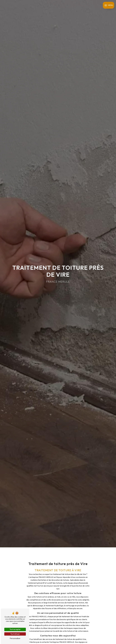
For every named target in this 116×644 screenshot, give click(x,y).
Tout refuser (15, 634)
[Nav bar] (109, 5)
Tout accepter (15, 629)
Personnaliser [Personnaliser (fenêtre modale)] (15, 638)
